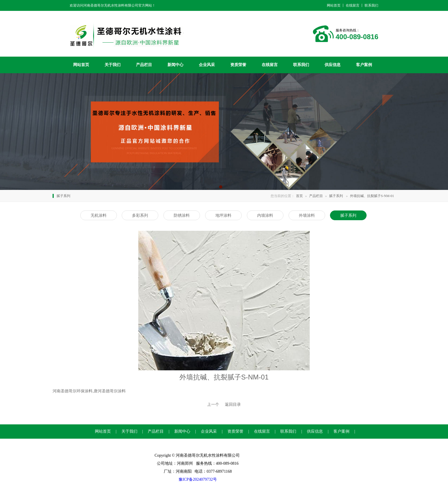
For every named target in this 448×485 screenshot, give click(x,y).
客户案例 (364, 65)
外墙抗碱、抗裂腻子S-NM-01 (372, 196)
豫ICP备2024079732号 (198, 479)
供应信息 (333, 65)
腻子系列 (336, 196)
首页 (299, 196)
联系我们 (301, 65)
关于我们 (113, 65)
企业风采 (207, 65)
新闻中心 (175, 65)
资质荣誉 (238, 65)
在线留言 (270, 65)
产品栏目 (144, 65)
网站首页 (81, 65)
